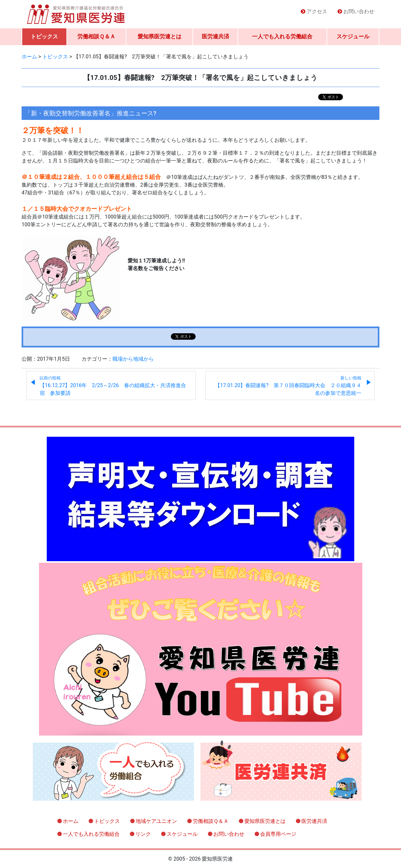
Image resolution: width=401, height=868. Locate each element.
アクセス (317, 11)
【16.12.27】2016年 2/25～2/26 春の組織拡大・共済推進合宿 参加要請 (113, 386)
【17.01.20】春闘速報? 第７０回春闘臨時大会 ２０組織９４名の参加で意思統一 (288, 386)
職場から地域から (133, 359)
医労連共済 (215, 36)
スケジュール (353, 36)
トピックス (44, 36)
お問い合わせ (359, 11)
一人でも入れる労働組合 (282, 36)
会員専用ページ (278, 834)
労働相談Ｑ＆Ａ (96, 36)
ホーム (71, 821)
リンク (143, 834)
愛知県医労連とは (160, 36)
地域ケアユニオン (156, 821)
